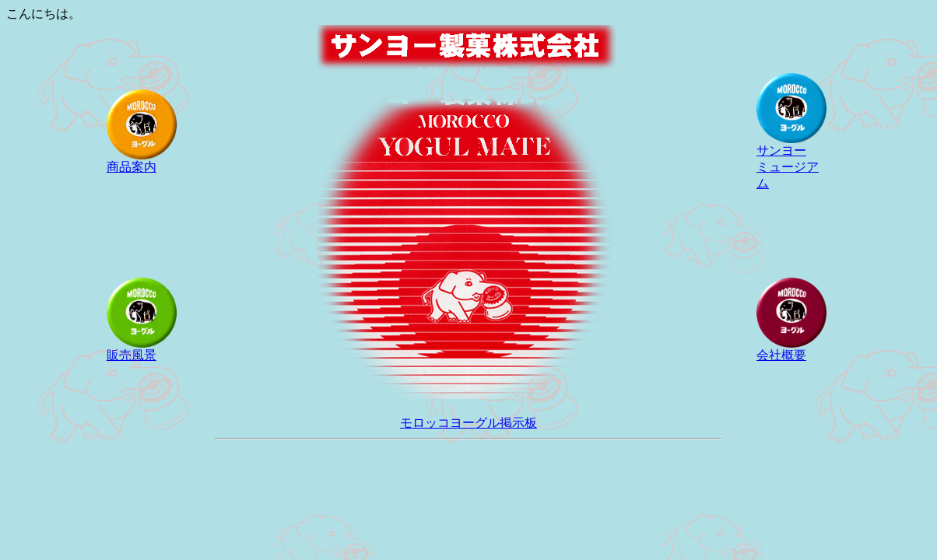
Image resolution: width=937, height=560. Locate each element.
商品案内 (142, 161)
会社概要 (791, 349)
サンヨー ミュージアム (791, 161)
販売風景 (142, 349)
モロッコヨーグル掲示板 (468, 423)
